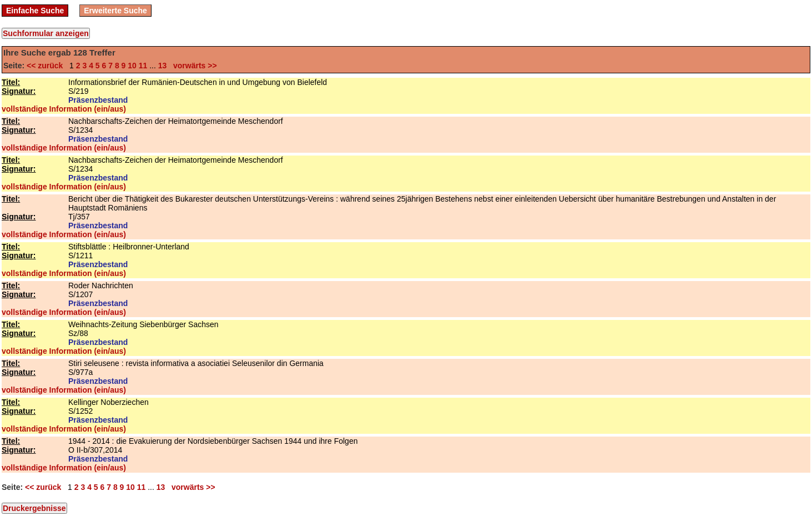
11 (143, 66)
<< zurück (47, 66)
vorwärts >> (193, 66)
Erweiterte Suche (115, 11)
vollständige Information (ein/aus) (64, 109)
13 (163, 66)
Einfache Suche (35, 11)
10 (132, 66)
